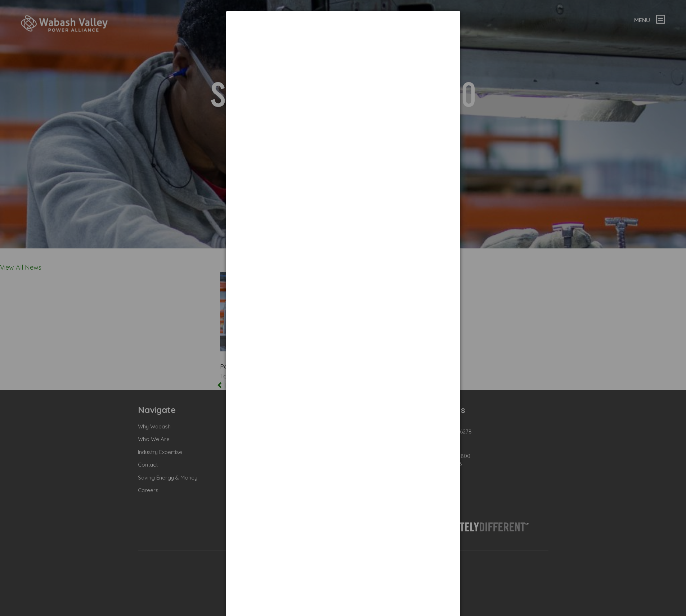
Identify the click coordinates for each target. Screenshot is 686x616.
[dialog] (343, 38)
